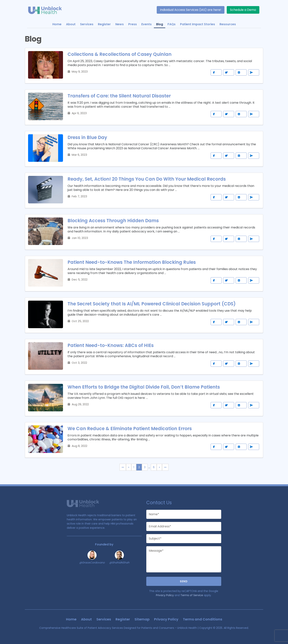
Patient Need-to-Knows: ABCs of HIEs (111, 345)
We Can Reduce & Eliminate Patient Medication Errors (130, 429)
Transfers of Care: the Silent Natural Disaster (119, 96)
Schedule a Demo (243, 10)
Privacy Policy (165, 595)
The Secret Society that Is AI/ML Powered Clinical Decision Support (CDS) (152, 304)
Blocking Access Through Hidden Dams (113, 221)
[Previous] (129, 467)
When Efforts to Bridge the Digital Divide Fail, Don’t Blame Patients (144, 387)
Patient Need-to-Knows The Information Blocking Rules (132, 262)
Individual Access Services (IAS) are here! (191, 10)
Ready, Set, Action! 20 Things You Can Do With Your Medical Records (147, 179)
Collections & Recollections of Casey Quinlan (120, 54)
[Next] (159, 467)
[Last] (165, 467)
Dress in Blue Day (87, 137)
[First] (123, 467)
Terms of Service (192, 595)
